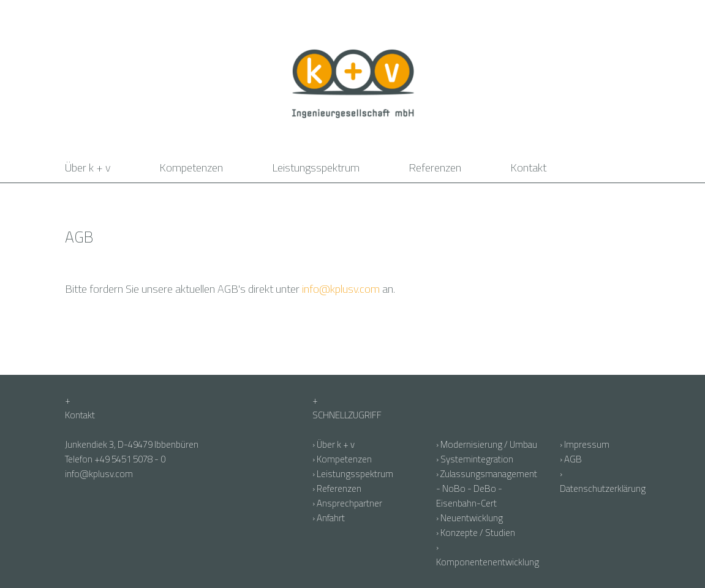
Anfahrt (331, 518)
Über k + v (88, 168)
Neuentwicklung (472, 518)
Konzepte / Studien (478, 533)
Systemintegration (477, 459)
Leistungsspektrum (316, 168)
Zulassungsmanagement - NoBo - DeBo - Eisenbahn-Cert (487, 488)
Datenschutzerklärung (603, 488)
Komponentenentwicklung (488, 562)
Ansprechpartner (349, 503)
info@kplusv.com (341, 289)
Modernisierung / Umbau (489, 444)
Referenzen (435, 168)
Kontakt (528, 168)
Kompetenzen (191, 168)
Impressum (587, 444)
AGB (573, 459)
